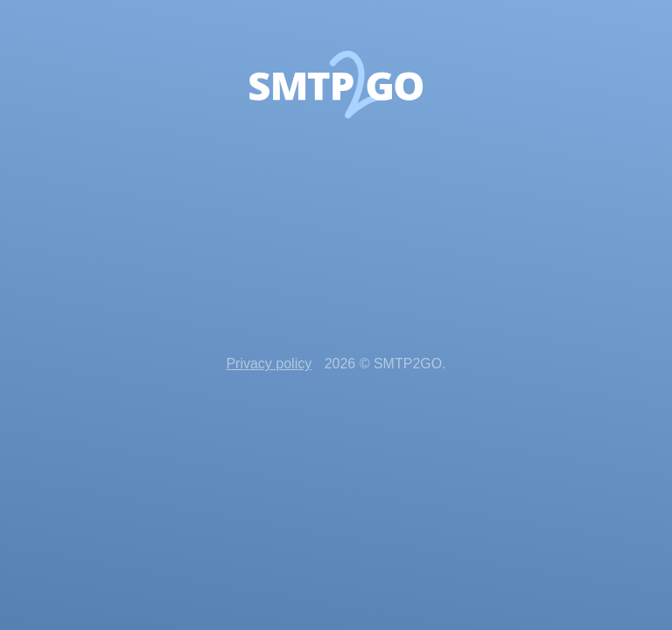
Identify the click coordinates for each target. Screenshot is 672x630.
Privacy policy (269, 364)
